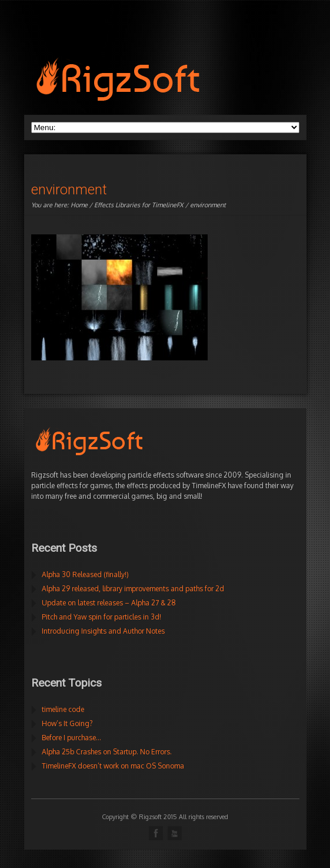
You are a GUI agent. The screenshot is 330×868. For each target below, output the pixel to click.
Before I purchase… (71, 738)
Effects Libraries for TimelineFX (139, 205)
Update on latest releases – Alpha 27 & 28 (109, 603)
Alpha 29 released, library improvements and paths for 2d (133, 589)
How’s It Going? (67, 723)
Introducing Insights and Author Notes (103, 631)
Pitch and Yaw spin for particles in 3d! (101, 617)
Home (79, 205)
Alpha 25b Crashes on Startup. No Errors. (107, 752)
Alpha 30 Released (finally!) (85, 574)
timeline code (63, 709)
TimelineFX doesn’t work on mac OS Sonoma (113, 766)
